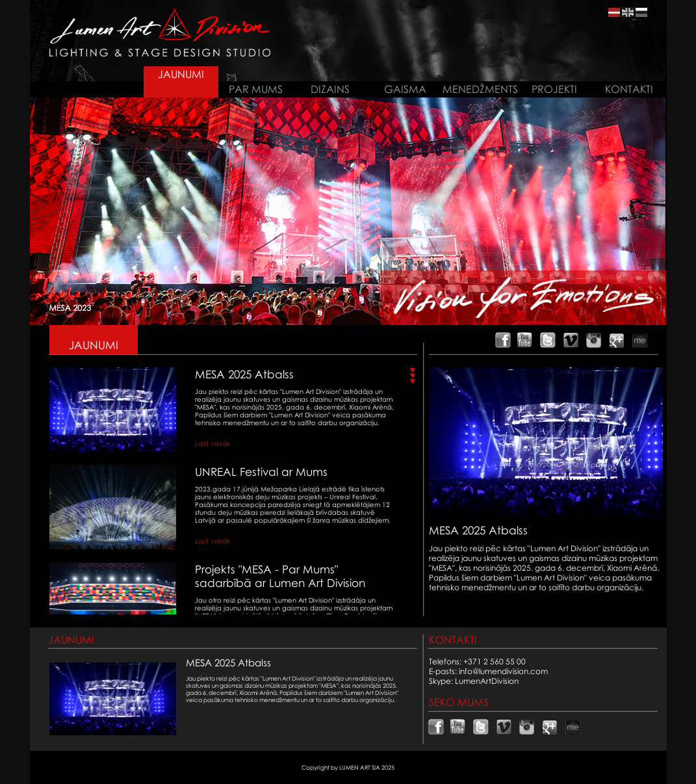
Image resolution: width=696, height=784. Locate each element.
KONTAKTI (629, 89)
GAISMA (405, 89)
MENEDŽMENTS (480, 89)
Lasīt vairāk (213, 443)
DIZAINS (330, 89)
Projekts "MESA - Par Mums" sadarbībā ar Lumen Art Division (280, 576)
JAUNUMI (181, 74)
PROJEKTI (554, 89)
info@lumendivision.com (503, 671)
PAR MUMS (256, 89)
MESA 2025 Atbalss (244, 374)
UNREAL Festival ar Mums (261, 472)
